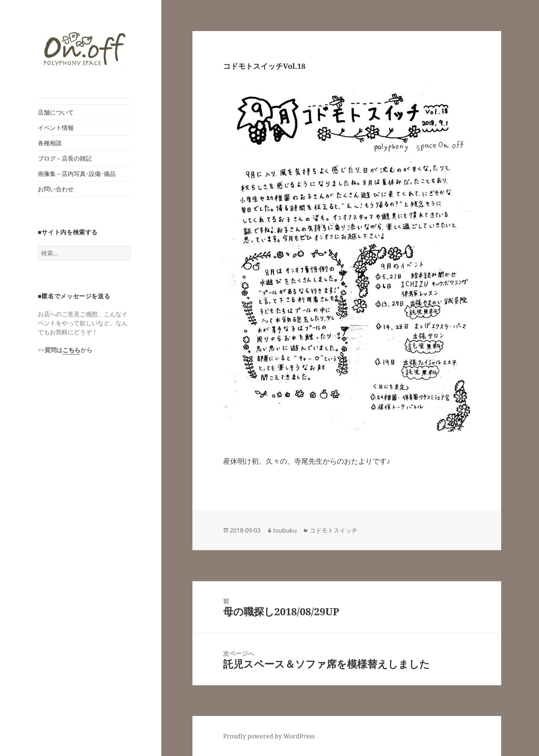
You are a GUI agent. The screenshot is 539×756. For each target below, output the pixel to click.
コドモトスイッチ (334, 530)
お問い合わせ (56, 189)
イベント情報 (56, 128)
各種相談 (50, 143)
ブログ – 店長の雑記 (65, 158)
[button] (84, 49)
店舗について (56, 112)
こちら (71, 350)
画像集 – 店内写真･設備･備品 (77, 174)
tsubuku (285, 530)
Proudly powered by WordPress (269, 736)
